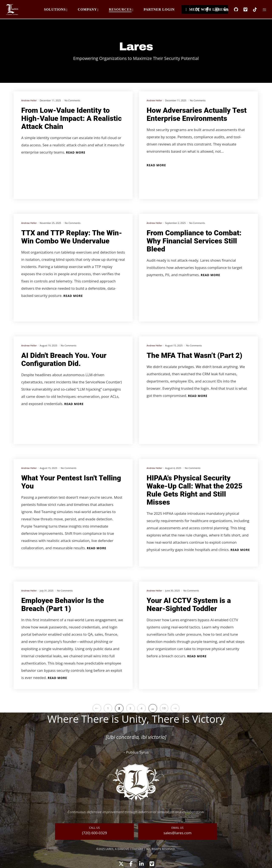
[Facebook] (205, 10)
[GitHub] (233, 10)
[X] (195, 10)
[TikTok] (252, 10)
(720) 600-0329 (94, 833)
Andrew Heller (29, 100)
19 (164, 708)
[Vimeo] (243, 10)
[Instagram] (214, 10)
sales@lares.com (177, 833)
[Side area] (262, 10)
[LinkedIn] (224, 10)
